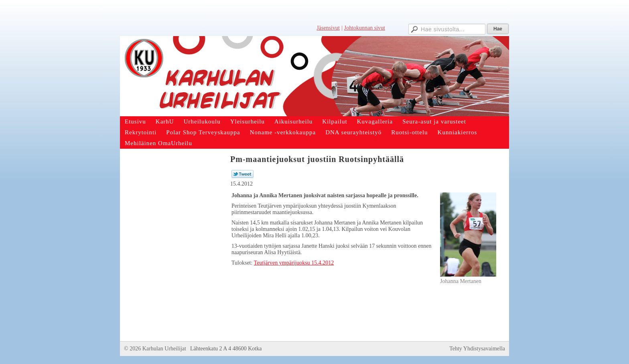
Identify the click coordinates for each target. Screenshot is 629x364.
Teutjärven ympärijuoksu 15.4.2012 (294, 263)
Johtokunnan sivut (365, 28)
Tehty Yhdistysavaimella (477, 349)
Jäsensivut (328, 28)
